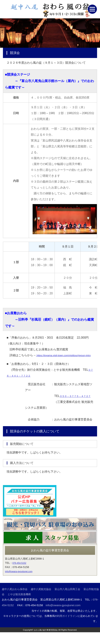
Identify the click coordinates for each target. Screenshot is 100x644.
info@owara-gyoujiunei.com (21, 583)
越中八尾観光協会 (41, 601)
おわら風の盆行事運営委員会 (46, 642)
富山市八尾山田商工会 (67, 601)
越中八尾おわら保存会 (15, 601)
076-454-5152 (21, 575)
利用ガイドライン (67, 628)
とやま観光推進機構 (19, 606)
